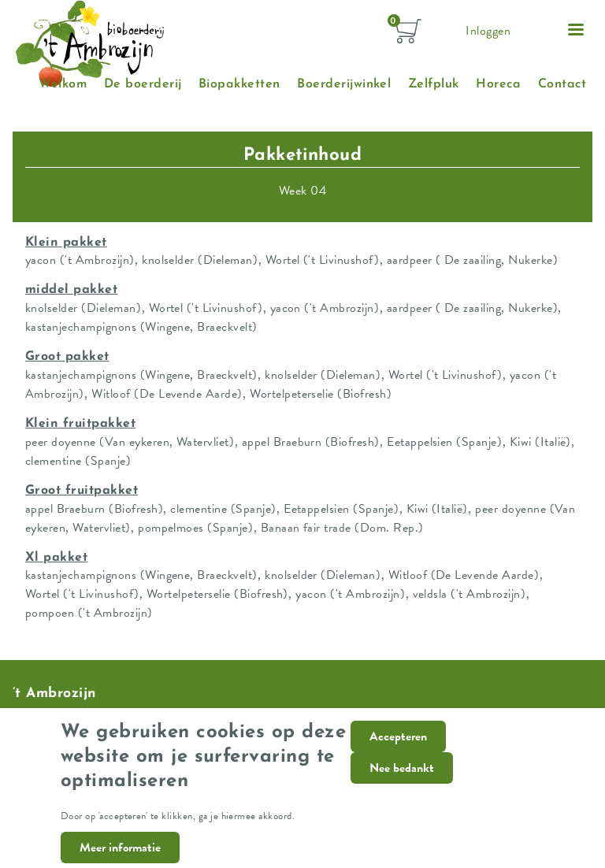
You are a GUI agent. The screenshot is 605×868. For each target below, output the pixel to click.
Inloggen (488, 31)
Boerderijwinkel (344, 84)
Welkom (63, 84)
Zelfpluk (434, 84)
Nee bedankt (402, 783)
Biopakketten (239, 84)
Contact (562, 84)
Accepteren (398, 751)
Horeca (498, 84)
